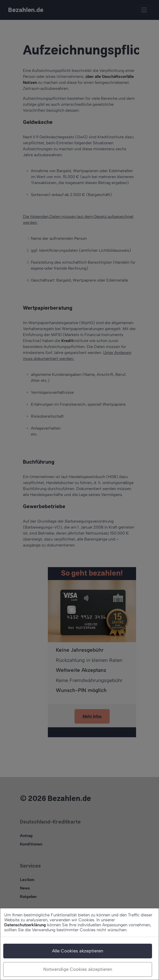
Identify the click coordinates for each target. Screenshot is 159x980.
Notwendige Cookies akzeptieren (78, 969)
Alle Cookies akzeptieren (78, 951)
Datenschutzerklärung (25, 925)
